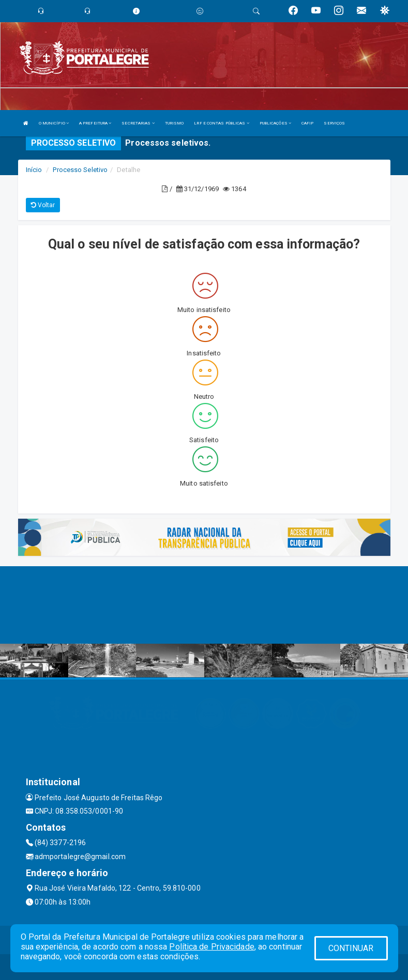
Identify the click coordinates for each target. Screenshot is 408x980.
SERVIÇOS (334, 123)
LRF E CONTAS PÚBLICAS (221, 123)
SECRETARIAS (138, 123)
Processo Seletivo (80, 170)
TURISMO (175, 123)
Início (34, 170)
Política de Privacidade (211, 947)
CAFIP (308, 123)
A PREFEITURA (95, 123)
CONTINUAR (351, 948)
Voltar (43, 205)
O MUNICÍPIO (54, 123)
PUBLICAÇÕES (275, 123)
